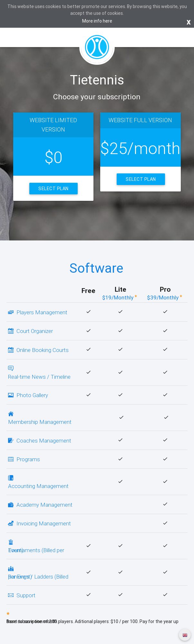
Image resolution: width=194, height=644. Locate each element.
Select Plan (53, 189)
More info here (97, 21)
